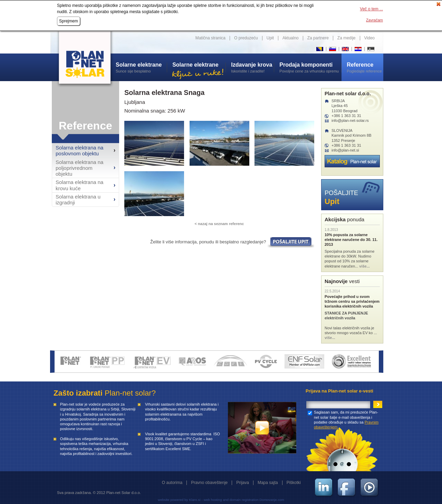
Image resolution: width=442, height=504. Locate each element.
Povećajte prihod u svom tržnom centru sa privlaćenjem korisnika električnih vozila (352, 302)
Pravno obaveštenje (209, 483)
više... (364, 266)
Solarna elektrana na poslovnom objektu (79, 151)
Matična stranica (210, 38)
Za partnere (318, 38)
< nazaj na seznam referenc (219, 224)
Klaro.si (195, 500)
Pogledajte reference (365, 67)
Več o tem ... (371, 9)
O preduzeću (246, 38)
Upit (270, 38)
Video (369, 38)
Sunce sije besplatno (141, 67)
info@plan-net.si (345, 150)
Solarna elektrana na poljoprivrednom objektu (79, 168)
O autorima (172, 483)
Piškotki (294, 483)
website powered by (173, 500)
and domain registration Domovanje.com (254, 500)
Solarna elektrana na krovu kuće (79, 185)
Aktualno (291, 38)
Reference (85, 126)
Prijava (243, 483)
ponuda (344, 219)
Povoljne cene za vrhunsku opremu (310, 67)
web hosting (213, 500)
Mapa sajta (268, 483)
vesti (342, 281)
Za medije (347, 38)
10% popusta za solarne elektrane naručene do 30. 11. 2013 (351, 240)
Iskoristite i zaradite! (252, 67)
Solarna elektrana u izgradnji (78, 200)
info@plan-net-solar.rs (350, 120)
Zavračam (374, 20)
